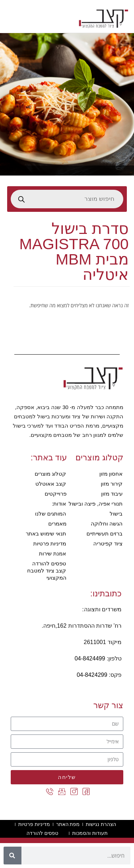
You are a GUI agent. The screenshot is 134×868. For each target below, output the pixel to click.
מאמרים (57, 524)
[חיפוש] (13, 856)
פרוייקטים (56, 494)
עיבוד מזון (112, 494)
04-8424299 (92, 675)
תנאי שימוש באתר (46, 534)
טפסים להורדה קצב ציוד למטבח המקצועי (47, 571)
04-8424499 (90, 658)
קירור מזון (112, 484)
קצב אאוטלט (51, 484)
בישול (116, 514)
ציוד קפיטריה (108, 543)
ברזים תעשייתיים (105, 534)
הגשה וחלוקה (107, 524)
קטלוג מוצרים (50, 474)
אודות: (59, 504)
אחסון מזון (111, 474)
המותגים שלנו (51, 514)
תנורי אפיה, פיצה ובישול (96, 504)
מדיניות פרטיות (50, 543)
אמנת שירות (53, 553)
